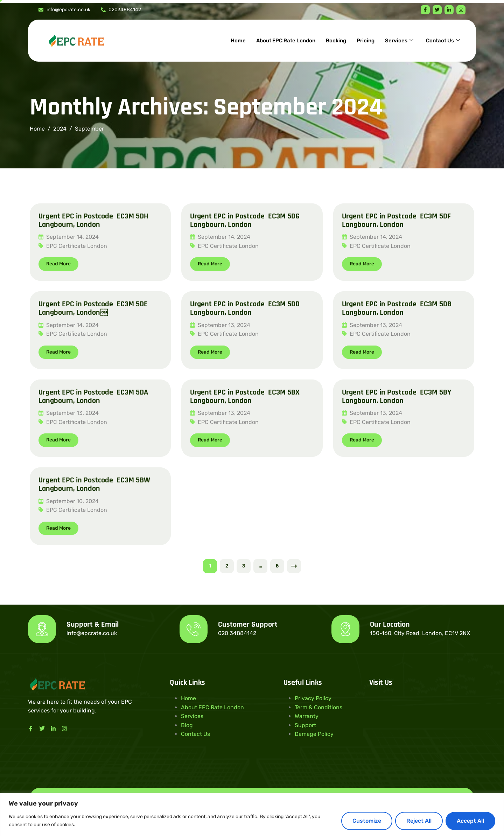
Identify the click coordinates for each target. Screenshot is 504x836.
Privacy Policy (313, 698)
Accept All (470, 821)
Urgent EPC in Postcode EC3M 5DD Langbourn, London (245, 308)
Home (238, 41)
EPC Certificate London (77, 246)
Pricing (366, 41)
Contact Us (443, 41)
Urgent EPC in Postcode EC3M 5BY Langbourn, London (397, 397)
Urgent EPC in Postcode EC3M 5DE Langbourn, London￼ (93, 308)
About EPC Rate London (286, 41)
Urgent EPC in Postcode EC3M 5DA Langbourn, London (93, 397)
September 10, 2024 (69, 501)
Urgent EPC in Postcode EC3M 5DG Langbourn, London (245, 221)
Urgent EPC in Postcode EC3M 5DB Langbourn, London (397, 308)
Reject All (419, 821)
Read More (58, 264)
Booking (336, 41)
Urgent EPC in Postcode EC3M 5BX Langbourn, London (245, 397)
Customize (367, 821)
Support (305, 725)
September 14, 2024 (69, 237)
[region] (252, 814)
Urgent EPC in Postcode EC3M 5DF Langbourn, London (396, 221)
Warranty (307, 716)
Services (399, 41)
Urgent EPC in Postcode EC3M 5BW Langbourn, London (94, 485)
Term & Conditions (318, 707)
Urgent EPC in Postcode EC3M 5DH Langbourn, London (93, 221)
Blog (187, 725)
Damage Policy (314, 734)
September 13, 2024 (220, 325)
